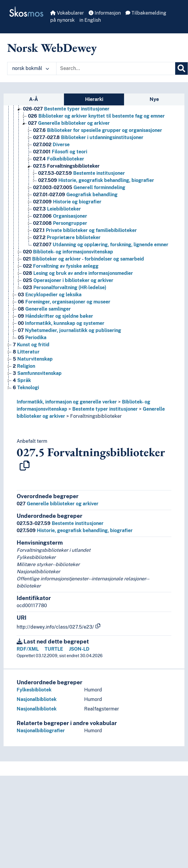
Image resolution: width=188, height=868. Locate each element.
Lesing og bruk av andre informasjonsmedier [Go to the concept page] (78, 273)
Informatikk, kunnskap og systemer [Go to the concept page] (61, 323)
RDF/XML (28, 649)
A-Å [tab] (34, 99)
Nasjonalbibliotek (37, 699)
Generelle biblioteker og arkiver (58, 504)
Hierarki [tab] (94, 99)
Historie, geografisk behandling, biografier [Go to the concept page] (96, 180)
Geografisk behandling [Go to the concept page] (75, 195)
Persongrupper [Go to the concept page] (60, 223)
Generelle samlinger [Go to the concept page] (44, 309)
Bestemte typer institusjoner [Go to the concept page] (66, 109)
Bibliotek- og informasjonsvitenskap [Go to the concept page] (68, 252)
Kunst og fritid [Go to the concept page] (31, 345)
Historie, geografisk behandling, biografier (75, 530)
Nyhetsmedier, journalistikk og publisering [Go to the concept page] (69, 330)
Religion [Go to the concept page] (24, 366)
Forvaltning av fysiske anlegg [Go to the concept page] (61, 266)
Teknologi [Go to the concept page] (26, 388)
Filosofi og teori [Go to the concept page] (60, 152)
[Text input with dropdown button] (116, 68)
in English (90, 20)
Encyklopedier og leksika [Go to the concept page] (50, 295)
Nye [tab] (154, 99)
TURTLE (54, 649)
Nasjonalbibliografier (41, 731)
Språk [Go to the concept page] (22, 380)
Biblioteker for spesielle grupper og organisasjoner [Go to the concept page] (98, 130)
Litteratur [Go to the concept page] (26, 352)
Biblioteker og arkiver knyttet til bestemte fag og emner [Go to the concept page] (96, 116)
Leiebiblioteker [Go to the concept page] (57, 209)
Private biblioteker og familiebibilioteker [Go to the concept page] (85, 230)
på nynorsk (62, 20)
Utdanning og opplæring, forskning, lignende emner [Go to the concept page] (101, 245)
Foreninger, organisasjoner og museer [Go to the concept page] (64, 302)
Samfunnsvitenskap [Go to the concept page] (37, 373)
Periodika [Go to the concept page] (32, 338)
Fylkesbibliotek (34, 690)
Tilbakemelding (146, 13)
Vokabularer (67, 13)
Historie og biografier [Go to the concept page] (67, 202)
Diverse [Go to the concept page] (51, 145)
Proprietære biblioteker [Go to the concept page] (67, 237)
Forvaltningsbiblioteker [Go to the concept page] (66, 166)
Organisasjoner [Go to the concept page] (60, 216)
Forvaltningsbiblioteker (96, 416)
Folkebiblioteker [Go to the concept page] (59, 159)
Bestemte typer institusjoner (105, 409)
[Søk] (181, 68)
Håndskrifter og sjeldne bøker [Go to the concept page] (55, 316)
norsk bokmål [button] (31, 68)
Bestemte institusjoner (60, 523)
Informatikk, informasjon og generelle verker (67, 402)
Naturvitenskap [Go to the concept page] (33, 359)
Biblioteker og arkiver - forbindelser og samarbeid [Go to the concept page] (83, 259)
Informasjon (105, 13)
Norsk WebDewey (52, 48)
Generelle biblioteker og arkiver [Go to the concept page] (69, 123)
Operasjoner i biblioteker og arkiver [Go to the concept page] (68, 280)
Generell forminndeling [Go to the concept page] (79, 187)
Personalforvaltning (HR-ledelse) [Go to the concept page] (65, 287)
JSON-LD (79, 649)
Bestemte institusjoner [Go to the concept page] (82, 173)
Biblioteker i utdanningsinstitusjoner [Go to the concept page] (88, 137)
